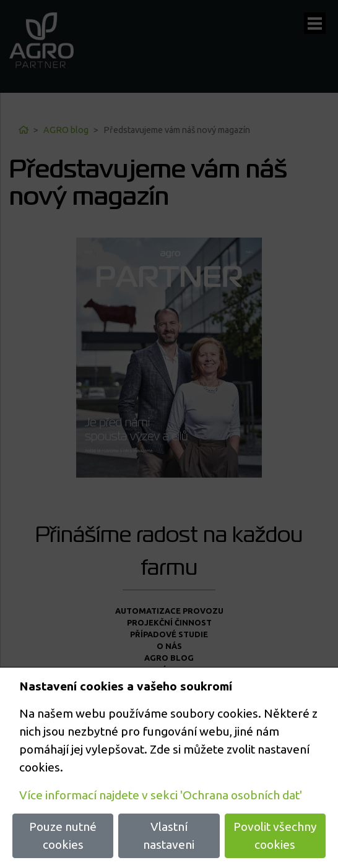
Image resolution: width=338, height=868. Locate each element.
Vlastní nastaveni (169, 836)
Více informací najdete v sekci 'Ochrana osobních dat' (161, 795)
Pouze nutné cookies (63, 836)
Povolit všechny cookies (275, 836)
